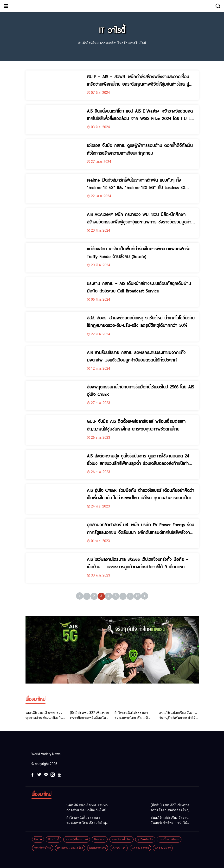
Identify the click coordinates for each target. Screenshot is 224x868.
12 (137, 596)
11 (130, 596)
